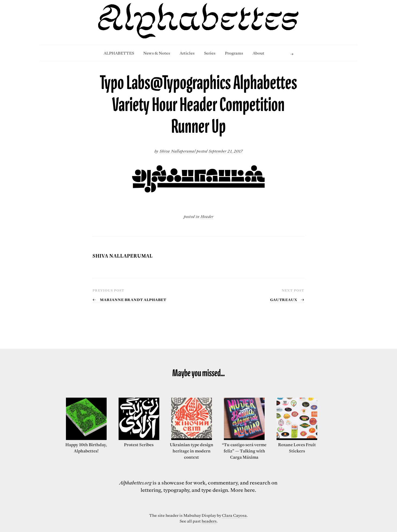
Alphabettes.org (135, 482)
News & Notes (157, 53)
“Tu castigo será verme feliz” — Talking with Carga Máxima (244, 451)
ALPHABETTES (119, 53)
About (258, 53)
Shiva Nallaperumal (177, 151)
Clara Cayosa (234, 515)
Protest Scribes (139, 445)
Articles (187, 53)
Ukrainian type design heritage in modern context (192, 451)
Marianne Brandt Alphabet (129, 299)
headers (209, 521)
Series (210, 53)
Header (207, 216)
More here (243, 490)
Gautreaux (287, 299)
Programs (234, 53)
